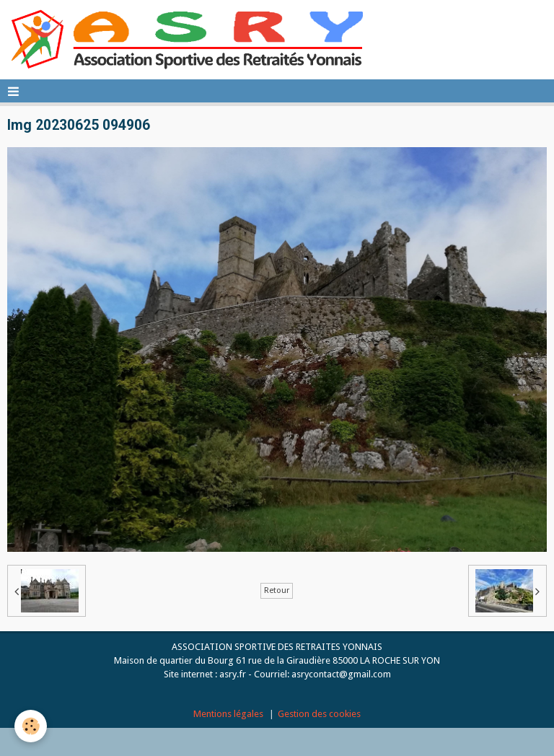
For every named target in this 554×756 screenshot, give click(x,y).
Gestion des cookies (319, 714)
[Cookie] (31, 726)
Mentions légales (228, 714)
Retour (277, 590)
